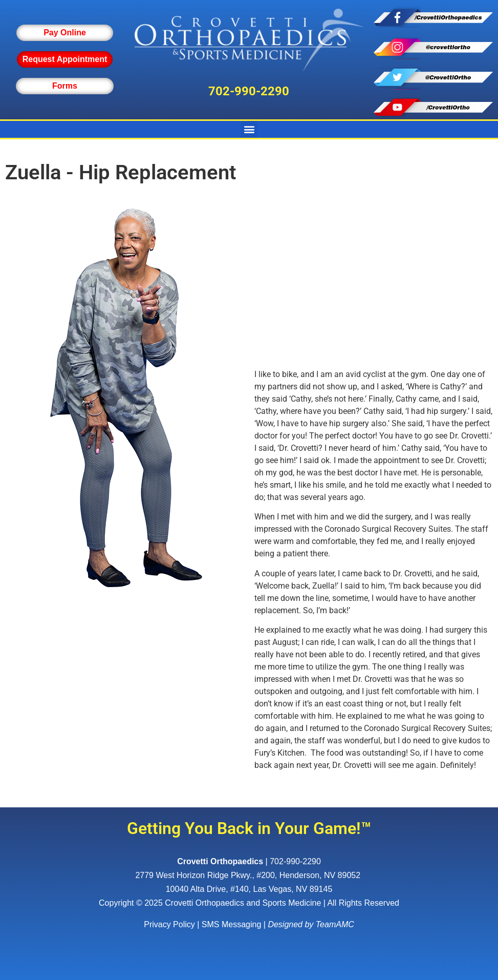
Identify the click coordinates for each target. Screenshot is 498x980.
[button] (249, 129)
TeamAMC (335, 924)
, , (249, 875)
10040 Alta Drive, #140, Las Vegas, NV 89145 (249, 889)
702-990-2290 (249, 91)
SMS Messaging (232, 924)
